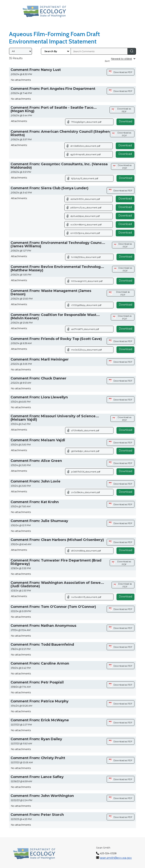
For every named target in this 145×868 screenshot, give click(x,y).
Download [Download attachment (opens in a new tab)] (125, 121)
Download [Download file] (125, 145)
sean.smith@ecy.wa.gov (116, 858)
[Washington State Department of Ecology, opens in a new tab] (44, 12)
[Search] (132, 51)
